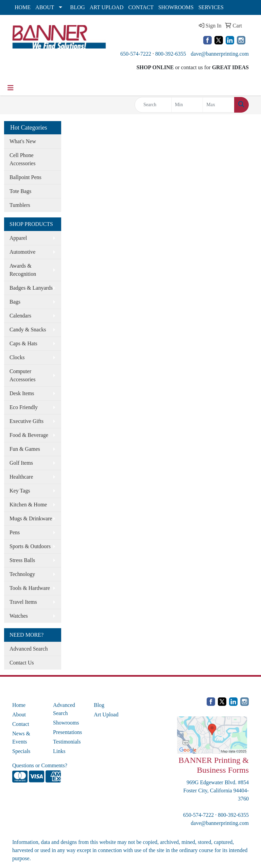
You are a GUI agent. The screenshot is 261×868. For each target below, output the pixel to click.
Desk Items (22, 393)
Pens (15, 532)
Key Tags (20, 491)
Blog (99, 705)
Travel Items (23, 602)
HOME (23, 7)
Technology (22, 574)
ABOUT (45, 7)
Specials (21, 751)
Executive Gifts (27, 421)
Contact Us (22, 663)
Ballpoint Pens (25, 177)
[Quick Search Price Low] (187, 105)
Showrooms (66, 723)
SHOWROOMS (176, 7)
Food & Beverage (29, 435)
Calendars (20, 316)
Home (19, 705)
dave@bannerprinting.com (220, 54)
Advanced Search (29, 649)
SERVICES (211, 7)
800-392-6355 (171, 54)
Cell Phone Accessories (22, 159)
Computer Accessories (22, 375)
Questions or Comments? (40, 765)
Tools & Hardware (30, 588)
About (19, 715)
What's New (23, 141)
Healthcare (21, 477)
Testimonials (67, 742)
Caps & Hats (23, 343)
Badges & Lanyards (31, 288)
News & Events (21, 738)
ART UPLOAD (107, 7)
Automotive (22, 252)
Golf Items (21, 463)
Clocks (17, 357)
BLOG (77, 7)
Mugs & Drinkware (31, 518)
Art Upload (106, 715)
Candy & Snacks (28, 330)
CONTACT (141, 7)
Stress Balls (22, 560)
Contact (21, 724)
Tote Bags (20, 191)
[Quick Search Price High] (219, 105)
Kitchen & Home (28, 505)
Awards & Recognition (23, 270)
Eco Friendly (24, 407)
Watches (19, 616)
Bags (15, 302)
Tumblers (20, 205)
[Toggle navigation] (11, 88)
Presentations (67, 732)
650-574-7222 (136, 54)
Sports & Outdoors (30, 546)
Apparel (18, 238)
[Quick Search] (153, 105)
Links (59, 751)
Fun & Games (25, 449)
